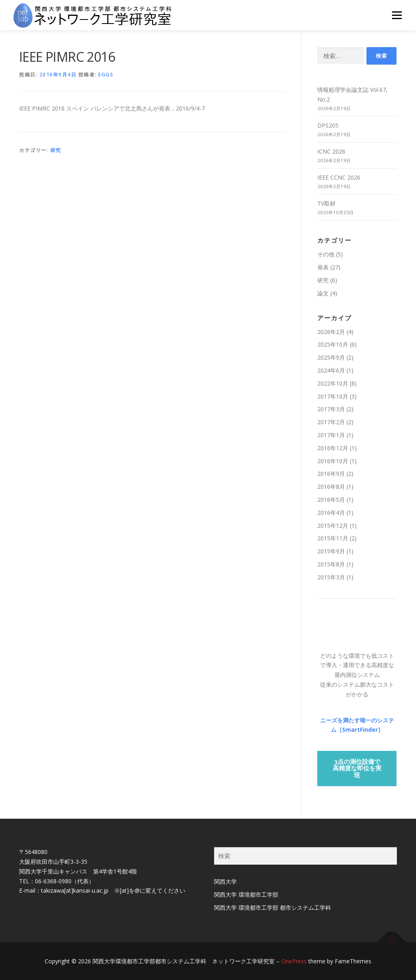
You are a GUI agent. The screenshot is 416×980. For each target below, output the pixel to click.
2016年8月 (331, 487)
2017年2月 (331, 422)
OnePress (294, 961)
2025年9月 (331, 357)
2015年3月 (331, 577)
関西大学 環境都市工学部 (246, 894)
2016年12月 (333, 448)
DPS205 (328, 125)
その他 (326, 254)
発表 (323, 267)
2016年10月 (333, 461)
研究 (56, 150)
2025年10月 (333, 344)
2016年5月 (331, 500)
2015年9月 (331, 551)
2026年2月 (331, 332)
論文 (323, 293)
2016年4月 (331, 513)
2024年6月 (331, 370)
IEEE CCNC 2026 (339, 177)
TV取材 (326, 203)
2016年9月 (331, 474)
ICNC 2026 (331, 151)
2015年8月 (331, 564)
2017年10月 (333, 396)
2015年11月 (333, 538)
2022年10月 (333, 383)
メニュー (397, 15)
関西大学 (225, 881)
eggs (106, 75)
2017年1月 (331, 435)
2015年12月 (333, 526)
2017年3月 (331, 409)
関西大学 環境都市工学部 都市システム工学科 (273, 907)
